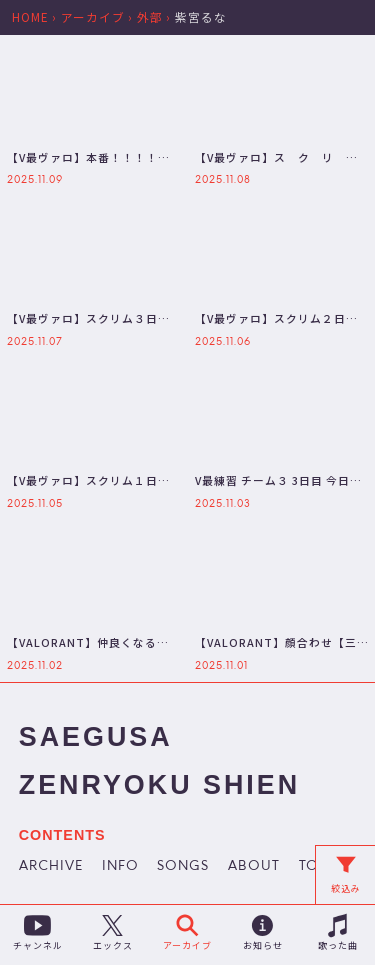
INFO (120, 867)
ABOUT (254, 867)
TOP (313, 867)
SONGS (183, 867)
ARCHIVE (51, 867)
